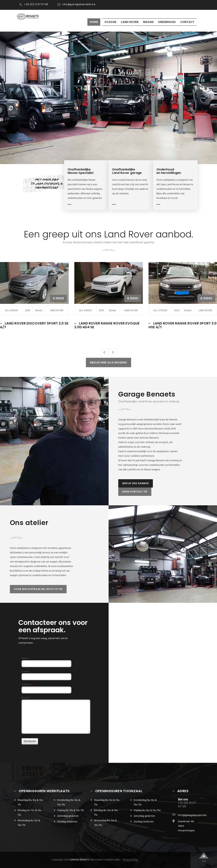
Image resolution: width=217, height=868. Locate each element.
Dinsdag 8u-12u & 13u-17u (30, 813)
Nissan (148, 22)
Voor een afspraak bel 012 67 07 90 (38, 589)
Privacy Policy (130, 860)
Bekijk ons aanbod (136, 483)
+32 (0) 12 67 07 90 (36, 4)
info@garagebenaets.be (79, 4)
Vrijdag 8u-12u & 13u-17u (71, 810)
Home (94, 22)
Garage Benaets (80, 860)
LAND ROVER (130, 22)
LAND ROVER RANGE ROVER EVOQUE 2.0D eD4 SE (107, 325)
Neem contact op (135, 492)
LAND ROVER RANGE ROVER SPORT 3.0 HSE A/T (183, 325)
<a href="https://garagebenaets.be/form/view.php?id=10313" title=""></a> (55, 705)
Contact (187, 22)
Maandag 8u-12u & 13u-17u (31, 802)
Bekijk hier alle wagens (108, 362)
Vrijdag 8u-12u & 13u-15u (147, 810)
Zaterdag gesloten (68, 816)
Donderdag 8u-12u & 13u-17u (69, 802)
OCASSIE (110, 22)
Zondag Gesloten (67, 822)
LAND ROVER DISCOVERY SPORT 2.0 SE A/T (34, 325)
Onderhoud (167, 22)
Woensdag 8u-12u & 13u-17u (29, 823)
